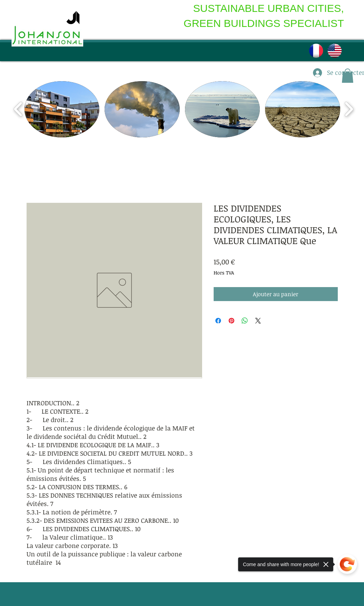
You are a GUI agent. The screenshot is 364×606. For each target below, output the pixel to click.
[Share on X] (258, 321)
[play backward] (18, 109)
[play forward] (349, 109)
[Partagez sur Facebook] (218, 321)
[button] (62, 109)
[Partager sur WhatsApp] (245, 321)
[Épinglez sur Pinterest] (231, 321)
